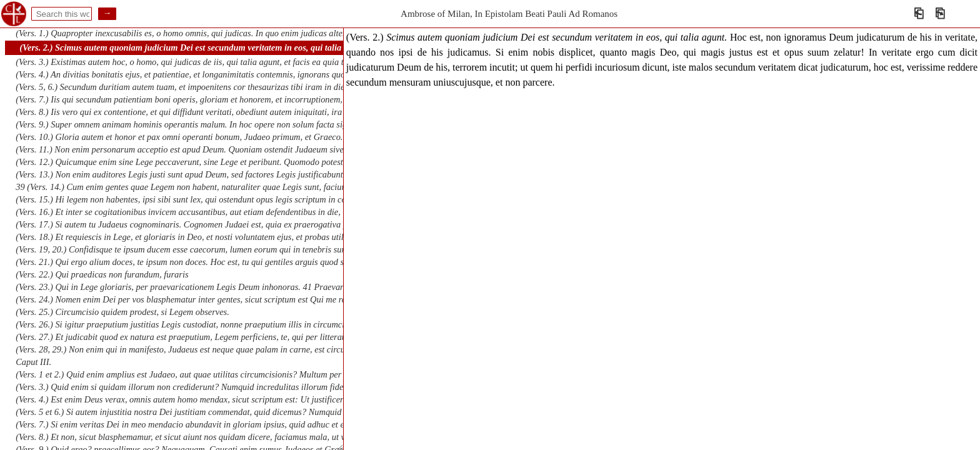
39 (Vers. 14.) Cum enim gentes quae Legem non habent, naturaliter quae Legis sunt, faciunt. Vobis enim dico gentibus (229, 187)
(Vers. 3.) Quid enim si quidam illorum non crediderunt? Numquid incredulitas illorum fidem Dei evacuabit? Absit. (222, 387)
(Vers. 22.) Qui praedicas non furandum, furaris (102, 274)
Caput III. (33, 362)
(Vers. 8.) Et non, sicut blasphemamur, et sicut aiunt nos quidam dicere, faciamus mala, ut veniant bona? (204, 437)
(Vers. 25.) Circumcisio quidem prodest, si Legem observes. (122, 312)
